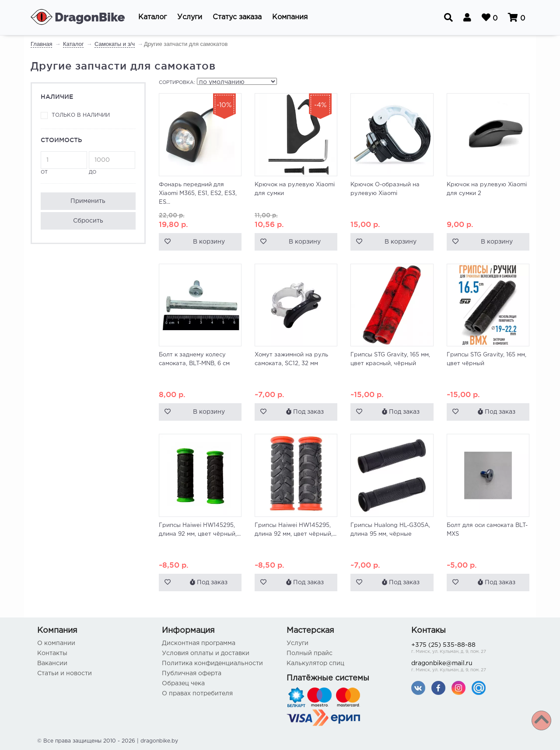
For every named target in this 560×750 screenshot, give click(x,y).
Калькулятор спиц (315, 663)
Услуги (297, 643)
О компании (56, 643)
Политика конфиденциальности (212, 663)
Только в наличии (81, 115)
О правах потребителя (197, 694)
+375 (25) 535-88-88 (467, 649)
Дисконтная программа (199, 643)
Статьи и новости (65, 673)
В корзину (209, 242)
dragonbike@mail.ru (467, 667)
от (64, 163)
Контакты (52, 653)
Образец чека (183, 684)
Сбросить (88, 221)
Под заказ (305, 412)
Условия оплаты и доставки (206, 653)
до (112, 163)
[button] (152, 17)
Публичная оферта (192, 673)
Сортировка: (177, 83)
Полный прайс (310, 653)
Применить (88, 201)
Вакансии (52, 663)
